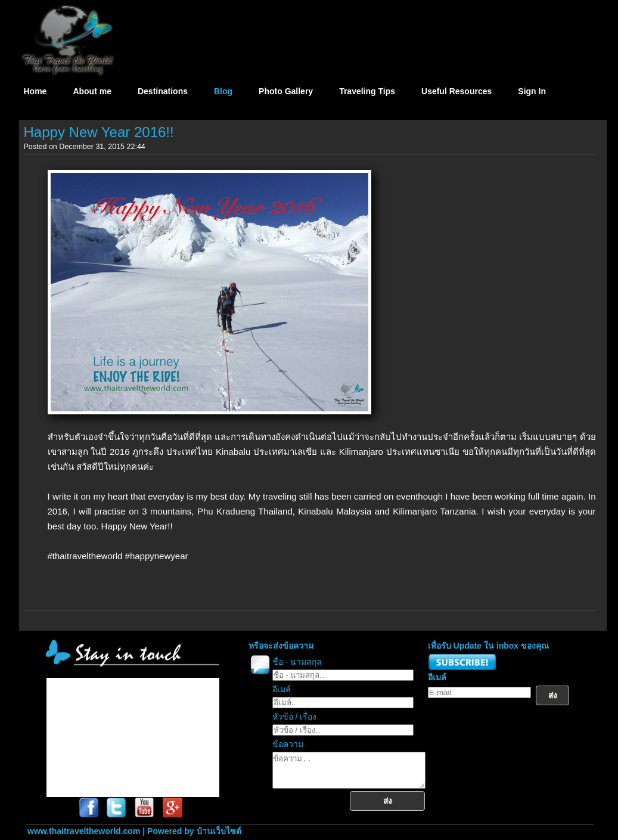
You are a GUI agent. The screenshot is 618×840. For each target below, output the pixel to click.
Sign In (532, 91)
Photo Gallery (286, 91)
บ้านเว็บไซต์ (219, 831)
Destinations (163, 91)
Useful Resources (456, 91)
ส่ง (396, 808)
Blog (223, 91)
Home (35, 91)
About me (92, 91)
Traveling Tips (367, 91)
